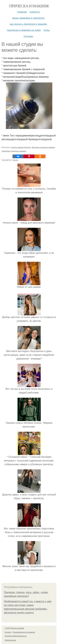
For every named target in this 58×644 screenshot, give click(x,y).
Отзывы (28, 36)
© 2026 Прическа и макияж (14, 628)
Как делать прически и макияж (28, 24)
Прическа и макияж (29, 6)
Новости (35, 12)
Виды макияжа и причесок (28, 18)
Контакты (8, 632)
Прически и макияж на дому (24, 30)
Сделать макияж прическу (21, 147)
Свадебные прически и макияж (14, 151)
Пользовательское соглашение (24, 632)
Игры (47, 30)
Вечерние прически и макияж (43, 147)
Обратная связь (10, 640)
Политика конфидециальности (16, 636)
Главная (22, 12)
